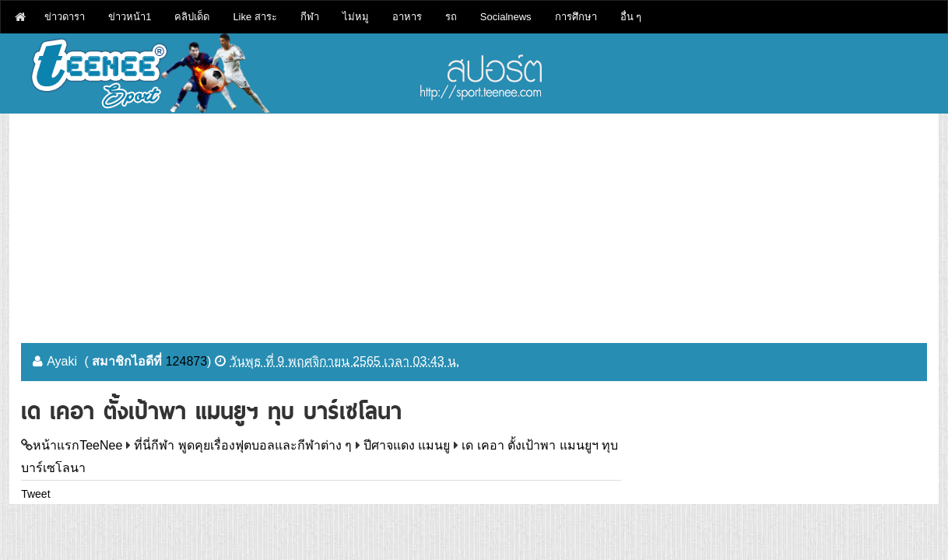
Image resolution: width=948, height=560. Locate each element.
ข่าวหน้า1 (130, 17)
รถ (451, 17)
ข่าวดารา (65, 17)
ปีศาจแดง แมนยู (407, 445)
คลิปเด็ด (192, 17)
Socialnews (506, 17)
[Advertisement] (474, 222)
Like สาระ (255, 17)
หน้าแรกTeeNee (77, 445)
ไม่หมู (356, 17)
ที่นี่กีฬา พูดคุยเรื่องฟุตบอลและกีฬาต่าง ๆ (243, 445)
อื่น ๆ (631, 17)
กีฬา (310, 17)
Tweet (35, 494)
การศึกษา (576, 17)
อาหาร (407, 17)
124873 (186, 361)
